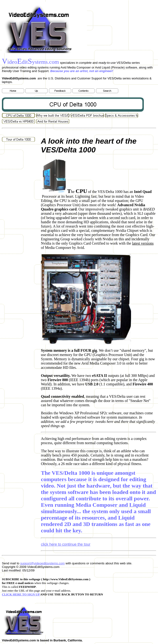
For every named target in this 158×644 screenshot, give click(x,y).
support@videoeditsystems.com (42, 563)
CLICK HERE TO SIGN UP (21, 594)
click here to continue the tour (66, 544)
